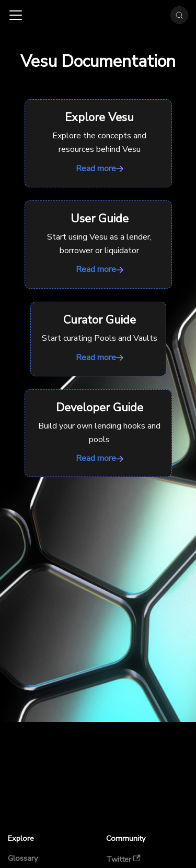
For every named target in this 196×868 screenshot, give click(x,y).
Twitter (123, 859)
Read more (98, 143)
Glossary (23, 859)
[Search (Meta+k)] (179, 15)
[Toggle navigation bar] (16, 15)
